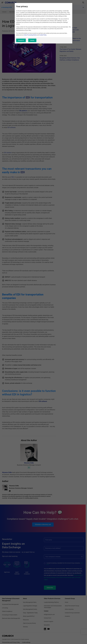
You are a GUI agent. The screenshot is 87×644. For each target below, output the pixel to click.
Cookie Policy (43, 35)
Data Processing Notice (30, 35)
